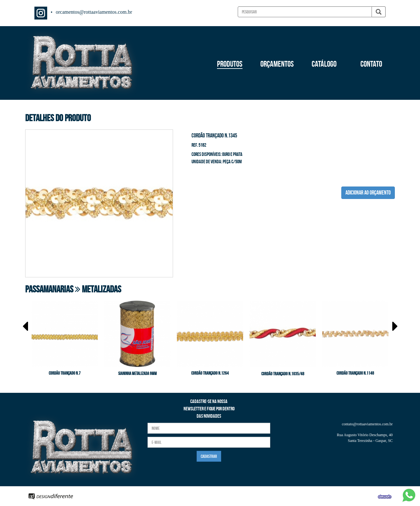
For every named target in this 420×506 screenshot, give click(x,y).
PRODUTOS (230, 64)
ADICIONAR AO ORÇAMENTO (368, 193)
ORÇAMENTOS (277, 64)
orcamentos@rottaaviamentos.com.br (94, 12)
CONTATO (371, 64)
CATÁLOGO (324, 64)
